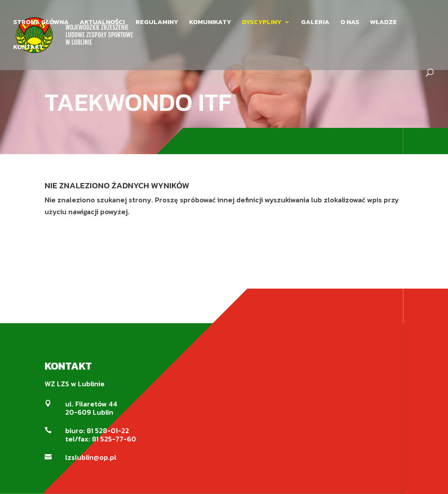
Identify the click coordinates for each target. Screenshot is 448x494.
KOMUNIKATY (210, 23)
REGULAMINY (157, 23)
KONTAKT (28, 48)
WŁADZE (383, 23)
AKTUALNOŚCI (102, 23)
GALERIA (315, 23)
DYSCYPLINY (262, 23)
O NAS (350, 23)
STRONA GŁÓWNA (41, 23)
